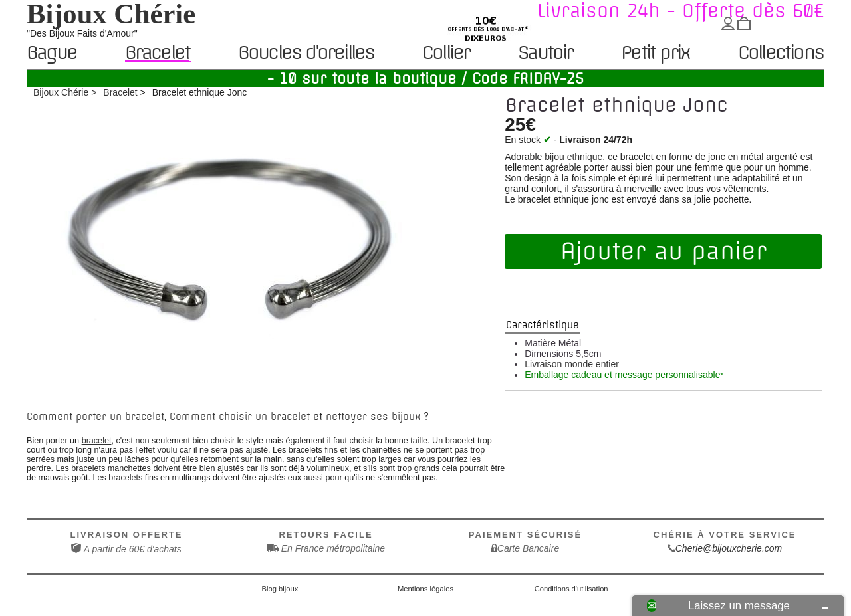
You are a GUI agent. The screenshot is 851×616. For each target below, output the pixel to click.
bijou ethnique (573, 157)
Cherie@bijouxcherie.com (729, 548)
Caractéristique (543, 325)
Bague (52, 53)
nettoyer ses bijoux (373, 417)
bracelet (97, 441)
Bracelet (158, 53)
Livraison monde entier (572, 364)
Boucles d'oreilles (306, 53)
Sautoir (545, 53)
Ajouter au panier (664, 251)
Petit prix (655, 53)
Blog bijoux (280, 589)
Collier (446, 53)
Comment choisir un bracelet (240, 417)
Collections (781, 53)
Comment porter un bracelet (95, 417)
